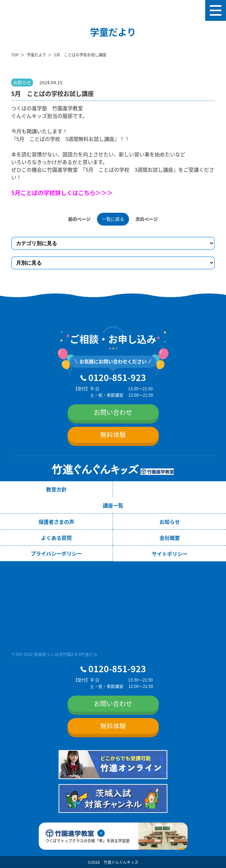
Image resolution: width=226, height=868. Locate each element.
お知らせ (170, 522)
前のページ (79, 219)
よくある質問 (56, 538)
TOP (15, 55)
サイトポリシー (170, 554)
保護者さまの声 (56, 522)
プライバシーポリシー (56, 553)
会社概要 (170, 538)
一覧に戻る (113, 219)
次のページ (147, 219)
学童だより (36, 55)
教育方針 (56, 489)
